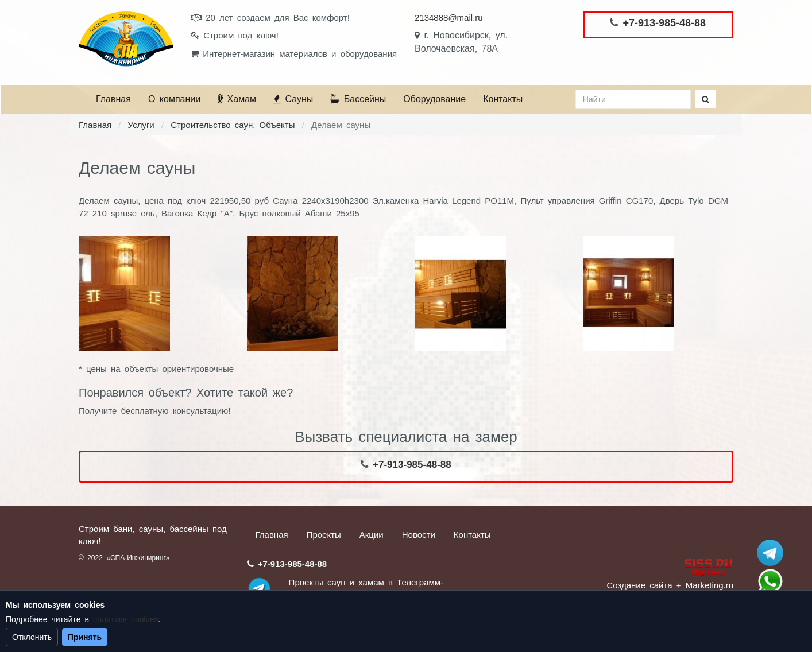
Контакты (503, 99)
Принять (85, 637)
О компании (174, 99)
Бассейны (358, 99)
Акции (372, 535)
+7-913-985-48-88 (664, 23)
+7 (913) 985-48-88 (770, 581)
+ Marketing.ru (705, 585)
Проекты (324, 535)
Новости (419, 535)
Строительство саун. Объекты (233, 125)
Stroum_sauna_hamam (770, 553)
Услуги (141, 125)
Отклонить (32, 637)
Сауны (293, 99)
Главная (113, 99)
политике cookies (126, 619)
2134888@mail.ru (449, 18)
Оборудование (434, 99)
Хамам (237, 99)
